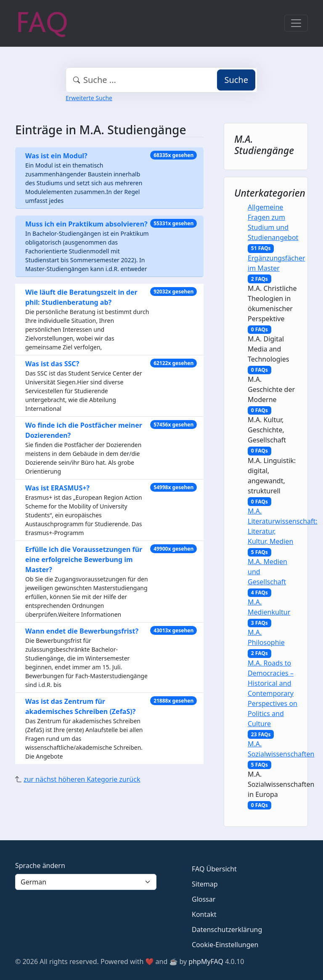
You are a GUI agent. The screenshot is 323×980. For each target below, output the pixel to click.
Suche (236, 80)
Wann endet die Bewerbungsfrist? (82, 631)
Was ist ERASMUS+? (57, 488)
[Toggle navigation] (296, 23)
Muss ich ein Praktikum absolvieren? (86, 224)
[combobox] (161, 80)
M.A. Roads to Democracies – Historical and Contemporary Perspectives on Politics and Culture (273, 693)
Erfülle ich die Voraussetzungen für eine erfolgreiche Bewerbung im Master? (84, 559)
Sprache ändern (40, 865)
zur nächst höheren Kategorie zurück (82, 779)
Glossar (204, 899)
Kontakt (204, 914)
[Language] (86, 882)
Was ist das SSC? (52, 364)
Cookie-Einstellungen (225, 945)
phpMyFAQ (206, 961)
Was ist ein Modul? (56, 156)
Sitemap (205, 884)
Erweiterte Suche (89, 98)
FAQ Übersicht (214, 869)
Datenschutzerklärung (227, 929)
